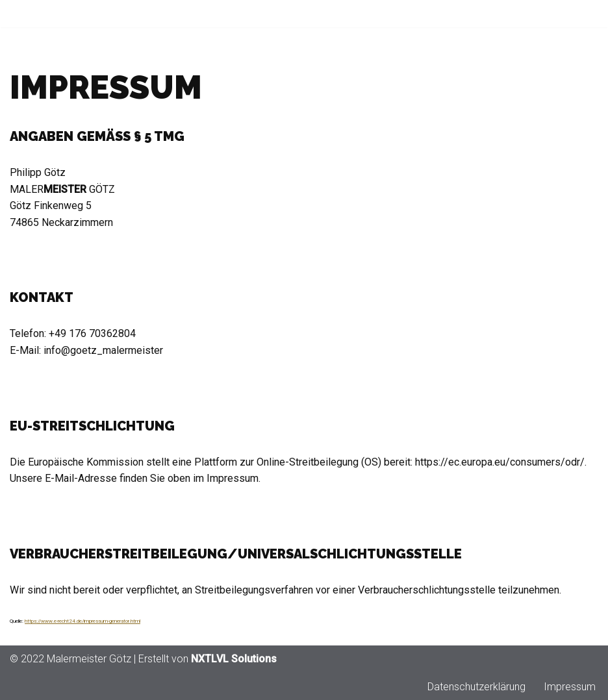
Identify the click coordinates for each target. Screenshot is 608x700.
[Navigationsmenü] (583, 14)
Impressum (570, 687)
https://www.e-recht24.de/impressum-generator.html (82, 621)
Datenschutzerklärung (476, 687)
